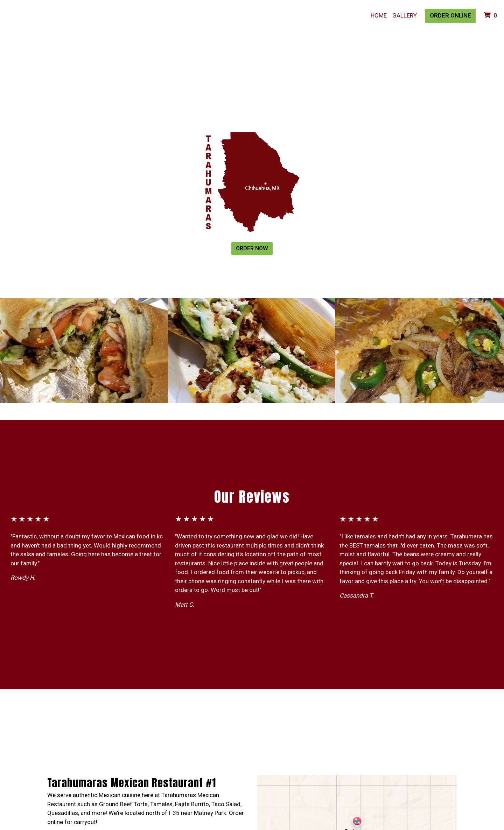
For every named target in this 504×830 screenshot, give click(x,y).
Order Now (252, 248)
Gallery (405, 15)
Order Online (450, 15)
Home (379, 15)
